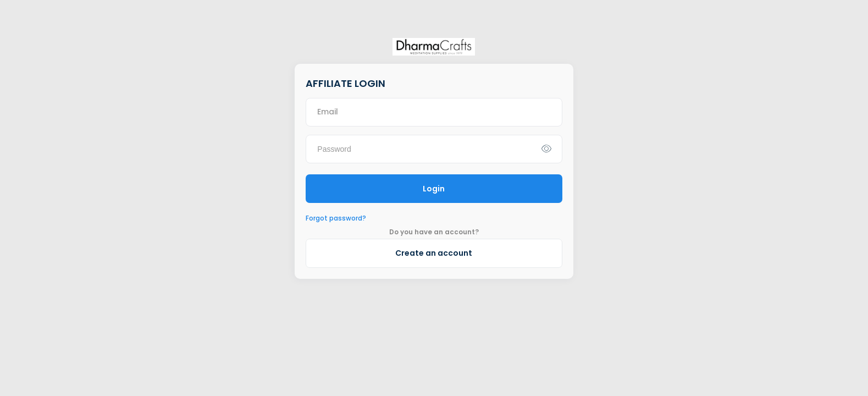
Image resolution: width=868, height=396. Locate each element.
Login (434, 189)
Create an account (434, 253)
